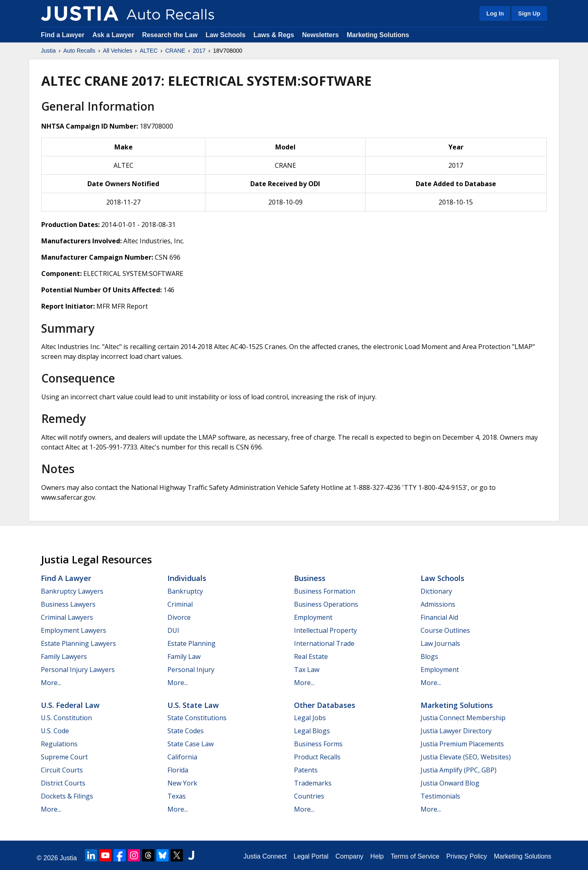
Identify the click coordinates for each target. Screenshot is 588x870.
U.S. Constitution (66, 718)
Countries (309, 796)
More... (51, 683)
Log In (495, 13)
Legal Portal (311, 856)
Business (310, 578)
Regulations (59, 744)
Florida (178, 770)
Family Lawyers (64, 656)
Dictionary (436, 591)
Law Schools (225, 35)
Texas (177, 796)
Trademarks (313, 783)
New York (182, 783)
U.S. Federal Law (70, 705)
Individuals (187, 578)
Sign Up (529, 13)
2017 (199, 51)
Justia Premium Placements (462, 744)
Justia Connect (265, 856)
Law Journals (440, 643)
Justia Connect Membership (463, 718)
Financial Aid (439, 617)
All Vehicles (118, 51)
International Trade (324, 643)
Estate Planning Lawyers (78, 643)
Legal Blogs (312, 731)
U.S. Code (55, 731)
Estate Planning (192, 643)
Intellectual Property (325, 630)
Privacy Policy (467, 856)
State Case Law (190, 744)
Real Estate (311, 656)
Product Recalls (317, 757)
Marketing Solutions (378, 35)
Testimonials (440, 796)
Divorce (179, 617)
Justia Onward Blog (450, 783)
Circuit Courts (62, 770)
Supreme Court (64, 757)
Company (349, 856)
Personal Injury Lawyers (78, 670)
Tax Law (307, 670)
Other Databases (325, 705)
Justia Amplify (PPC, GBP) (459, 770)
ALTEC (149, 51)
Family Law (184, 656)
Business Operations (326, 604)
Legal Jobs (310, 718)
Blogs (429, 656)
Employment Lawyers (73, 630)
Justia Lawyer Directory (456, 731)
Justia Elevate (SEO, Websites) (466, 757)
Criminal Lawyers (67, 617)
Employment (313, 617)
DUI (173, 630)
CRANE (175, 51)
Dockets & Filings (67, 796)
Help (377, 856)
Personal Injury (191, 670)
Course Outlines (445, 630)
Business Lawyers (68, 604)
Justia (48, 51)
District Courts (63, 783)
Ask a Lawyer (114, 35)
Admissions (438, 604)
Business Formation (325, 591)
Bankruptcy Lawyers (72, 591)
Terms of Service (415, 856)
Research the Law (170, 35)
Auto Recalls (79, 51)
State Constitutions (197, 718)
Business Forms (318, 744)
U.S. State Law (193, 705)
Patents (306, 770)
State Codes (186, 731)
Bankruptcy (185, 591)
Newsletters (321, 35)
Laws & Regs (274, 35)
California (182, 757)
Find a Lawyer (63, 35)
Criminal (180, 604)
